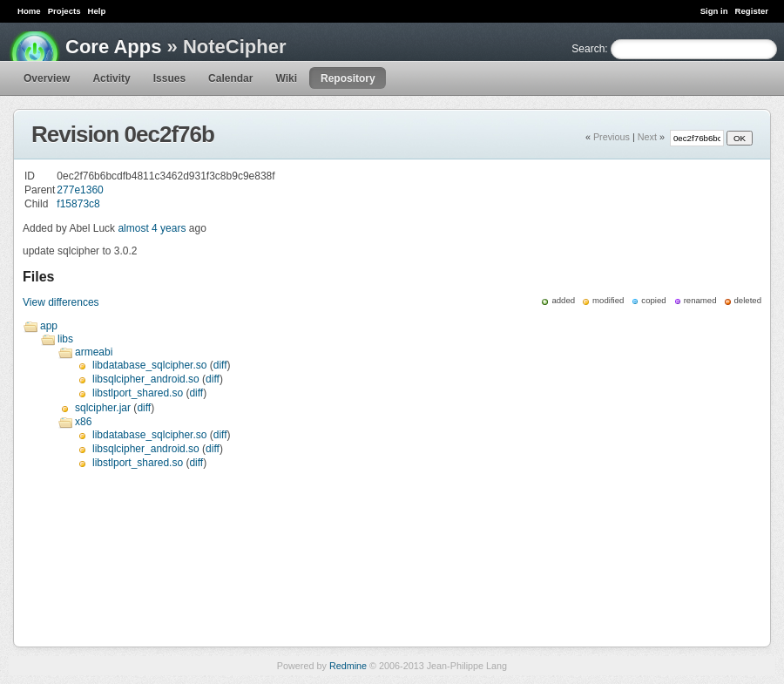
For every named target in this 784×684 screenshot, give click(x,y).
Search (588, 49)
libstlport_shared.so (138, 393)
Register (752, 11)
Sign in (714, 11)
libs (65, 339)
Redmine (348, 666)
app (49, 326)
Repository (348, 78)
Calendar (230, 78)
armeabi (94, 352)
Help (97, 11)
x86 (83, 422)
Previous (612, 137)
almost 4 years (152, 228)
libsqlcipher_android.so (146, 379)
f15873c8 (78, 204)
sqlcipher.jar (103, 408)
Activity (111, 78)
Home (29, 11)
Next (647, 137)
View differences (61, 302)
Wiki (286, 78)
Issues (169, 78)
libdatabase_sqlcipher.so (149, 365)
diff (220, 365)
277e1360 (80, 190)
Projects (64, 11)
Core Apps (113, 47)
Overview (47, 78)
